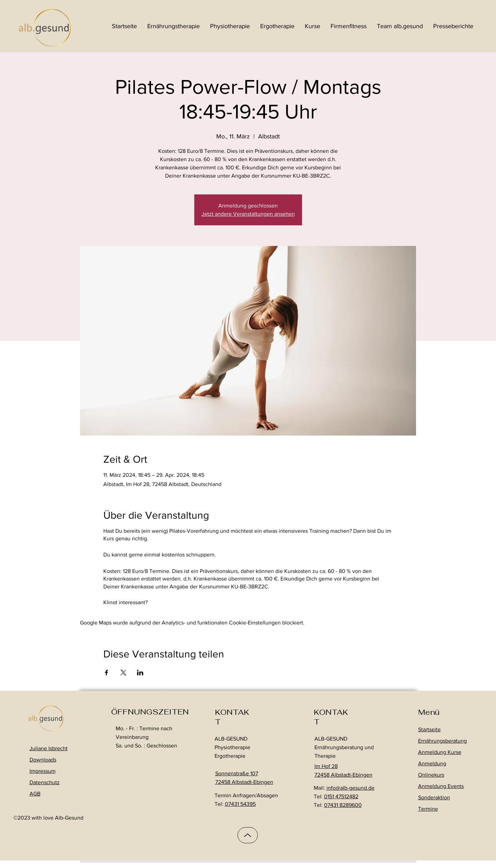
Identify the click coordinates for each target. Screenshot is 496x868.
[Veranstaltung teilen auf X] (123, 673)
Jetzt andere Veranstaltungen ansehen (248, 214)
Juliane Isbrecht (49, 748)
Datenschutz (45, 782)
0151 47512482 (341, 796)
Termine (428, 809)
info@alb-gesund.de (350, 788)
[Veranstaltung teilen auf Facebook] (107, 673)
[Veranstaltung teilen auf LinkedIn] (140, 673)
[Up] (248, 835)
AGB (35, 794)
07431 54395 (240, 804)
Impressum (43, 771)
